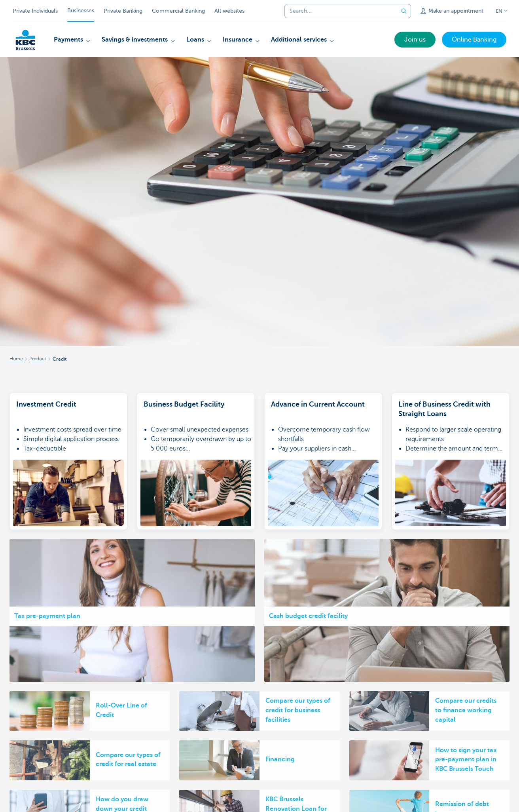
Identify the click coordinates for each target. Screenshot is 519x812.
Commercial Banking (178, 11)
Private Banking (123, 11)
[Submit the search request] (404, 11)
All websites (229, 11)
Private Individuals (35, 11)
